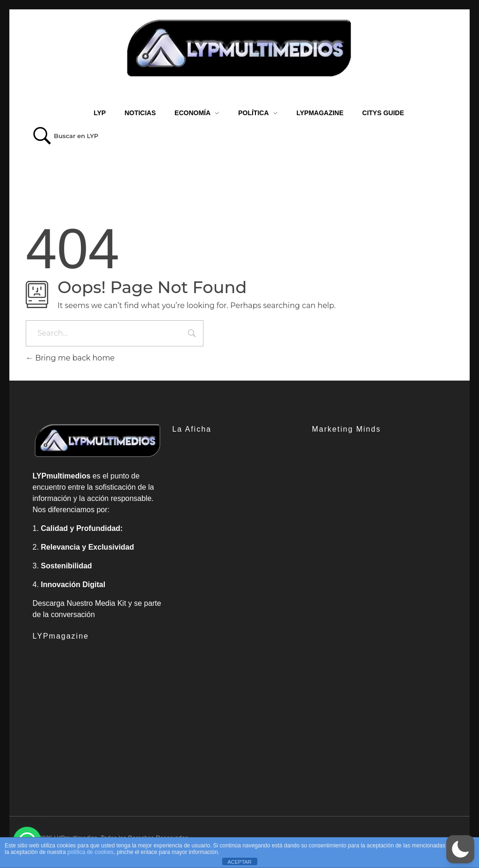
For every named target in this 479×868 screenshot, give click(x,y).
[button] (460, 849)
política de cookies (91, 852)
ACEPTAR (239, 862)
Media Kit (111, 603)
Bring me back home (70, 358)
